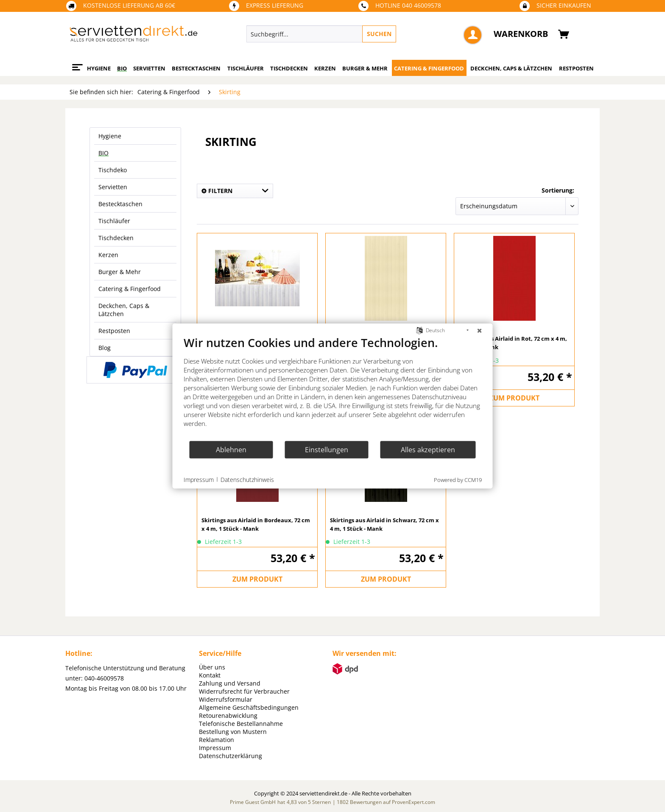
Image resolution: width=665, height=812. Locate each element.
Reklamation (217, 740)
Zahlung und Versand (230, 683)
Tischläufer (114, 221)
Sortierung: (558, 190)
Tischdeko (113, 170)
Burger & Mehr (120, 272)
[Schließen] (480, 330)
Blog (105, 348)
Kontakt (210, 675)
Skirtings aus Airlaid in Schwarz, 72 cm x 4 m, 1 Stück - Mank (384, 524)
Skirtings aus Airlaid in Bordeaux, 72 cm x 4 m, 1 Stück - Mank (256, 524)
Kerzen (108, 255)
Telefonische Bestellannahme (241, 724)
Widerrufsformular (226, 699)
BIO (103, 153)
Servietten (113, 187)
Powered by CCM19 (458, 480)
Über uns (212, 667)
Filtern (217, 191)
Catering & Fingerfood (130, 289)
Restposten (114, 331)
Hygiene (110, 136)
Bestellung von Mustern (233, 732)
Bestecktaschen (120, 204)
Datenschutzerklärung (231, 756)
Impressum (215, 748)
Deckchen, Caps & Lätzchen (124, 310)
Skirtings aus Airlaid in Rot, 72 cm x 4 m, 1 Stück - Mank (513, 343)
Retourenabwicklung (228, 715)
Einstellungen (327, 449)
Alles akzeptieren (428, 449)
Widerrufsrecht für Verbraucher (244, 691)
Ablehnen (231, 449)
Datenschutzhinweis (247, 479)
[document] (333, 388)
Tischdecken (116, 238)
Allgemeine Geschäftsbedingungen (249, 707)
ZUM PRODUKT (514, 398)
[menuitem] (360, 34)
